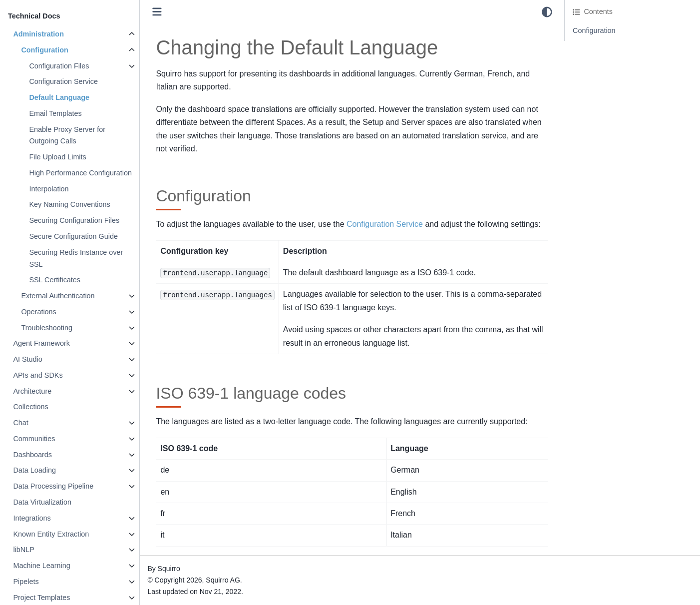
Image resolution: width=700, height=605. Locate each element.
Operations (38, 312)
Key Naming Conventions (69, 204)
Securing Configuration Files (74, 220)
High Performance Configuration (80, 173)
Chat (20, 423)
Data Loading (34, 470)
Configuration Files (59, 66)
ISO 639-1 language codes (615, 44)
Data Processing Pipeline (53, 486)
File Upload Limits (57, 157)
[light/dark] (547, 12)
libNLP (23, 550)
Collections (30, 407)
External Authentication (58, 296)
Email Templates (55, 113)
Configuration (44, 50)
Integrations (32, 518)
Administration (38, 34)
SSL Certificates (55, 280)
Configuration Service (63, 81)
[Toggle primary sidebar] (157, 12)
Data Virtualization (42, 502)
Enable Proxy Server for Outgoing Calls (67, 135)
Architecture (32, 391)
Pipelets (26, 582)
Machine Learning (41, 566)
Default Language (59, 97)
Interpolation (49, 189)
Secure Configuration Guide (73, 236)
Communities (34, 439)
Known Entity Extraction (51, 534)
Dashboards (32, 455)
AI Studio (27, 359)
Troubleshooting (47, 328)
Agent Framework (41, 343)
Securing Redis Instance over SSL (76, 258)
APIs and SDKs (38, 375)
